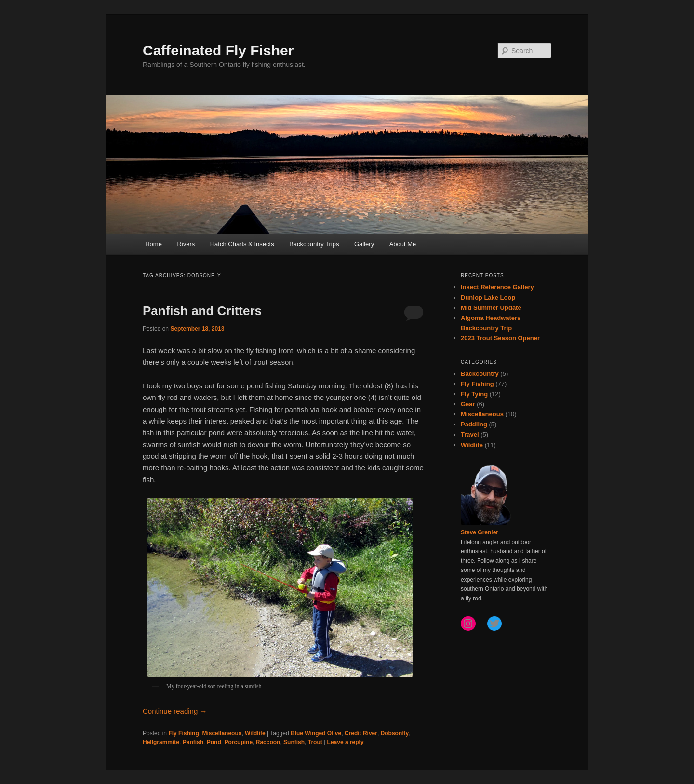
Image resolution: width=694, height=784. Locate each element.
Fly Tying (474, 394)
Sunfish (294, 742)
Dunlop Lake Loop (488, 298)
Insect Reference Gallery (497, 287)
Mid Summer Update (491, 308)
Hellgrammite (161, 742)
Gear (468, 404)
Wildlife (255, 733)
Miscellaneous (222, 733)
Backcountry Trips (314, 244)
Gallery (364, 244)
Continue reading (175, 711)
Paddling (474, 424)
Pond (214, 742)
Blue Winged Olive (316, 733)
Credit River (361, 733)
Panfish (193, 742)
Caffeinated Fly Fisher (218, 50)
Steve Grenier (480, 532)
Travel (470, 434)
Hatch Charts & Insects (242, 244)
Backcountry (480, 374)
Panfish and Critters (202, 311)
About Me (403, 244)
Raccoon (268, 742)
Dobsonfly (395, 733)
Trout (315, 742)
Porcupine (238, 742)
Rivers (186, 244)
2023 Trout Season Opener (500, 338)
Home (153, 244)
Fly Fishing (183, 733)
